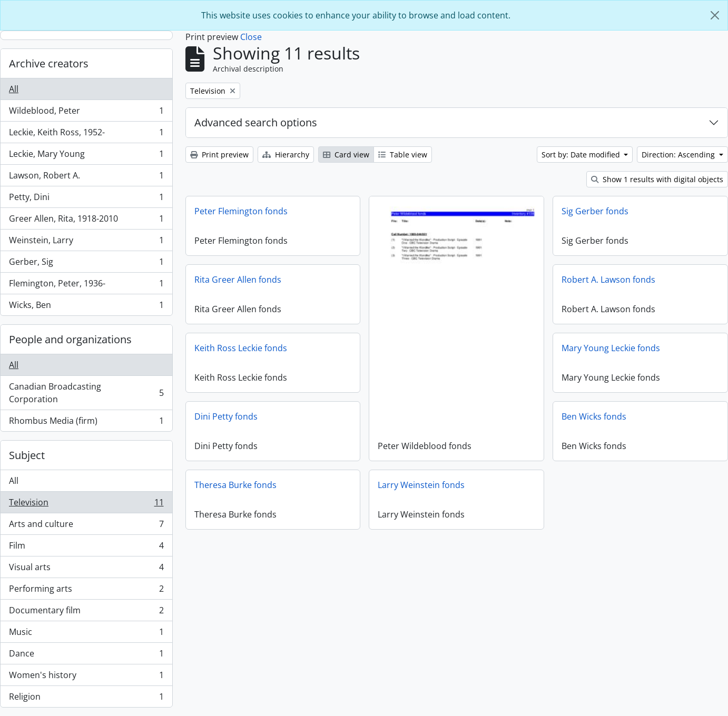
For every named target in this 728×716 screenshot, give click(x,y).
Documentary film (86, 613)
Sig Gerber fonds (595, 211)
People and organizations (70, 339)
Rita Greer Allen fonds (238, 280)
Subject (27, 455)
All (14, 89)
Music (86, 634)
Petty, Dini (86, 199)
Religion (86, 699)
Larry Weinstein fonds (392, 485)
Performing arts (86, 591)
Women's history (86, 677)
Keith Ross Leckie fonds (241, 348)
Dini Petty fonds (226, 416)
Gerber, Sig (86, 264)
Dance (86, 656)
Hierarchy (286, 155)
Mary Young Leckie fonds (611, 348)
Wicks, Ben (86, 307)
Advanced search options (256, 122)
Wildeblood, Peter (86, 113)
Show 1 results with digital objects (657, 179)
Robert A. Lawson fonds (608, 280)
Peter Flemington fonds (241, 211)
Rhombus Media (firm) (86, 423)
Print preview (219, 155)
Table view (403, 155)
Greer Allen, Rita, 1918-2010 (86, 221)
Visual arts (86, 569)
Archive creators (49, 63)
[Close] (715, 15)
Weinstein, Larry (86, 242)
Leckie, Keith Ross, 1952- (86, 135)
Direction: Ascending (679, 155)
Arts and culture (86, 526)
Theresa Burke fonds (264, 485)
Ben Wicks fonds (594, 416)
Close (251, 37)
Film (86, 548)
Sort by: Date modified (582, 155)
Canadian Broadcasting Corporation (86, 393)
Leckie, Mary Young (86, 156)
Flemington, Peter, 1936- (86, 286)
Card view (346, 155)
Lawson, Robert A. (86, 178)
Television (86, 505)
